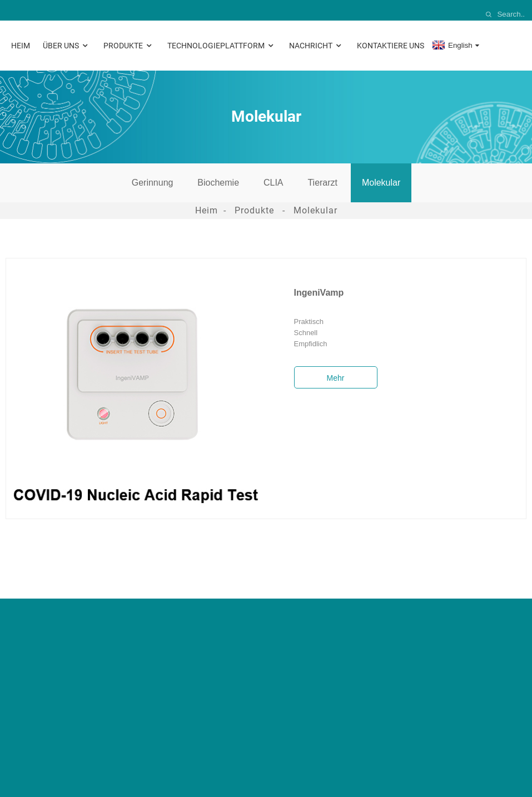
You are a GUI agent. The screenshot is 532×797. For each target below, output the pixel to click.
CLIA (274, 183)
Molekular (381, 183)
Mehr (336, 378)
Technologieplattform (222, 46)
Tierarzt (322, 183)
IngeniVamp (319, 293)
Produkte (129, 46)
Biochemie (218, 183)
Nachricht (316, 46)
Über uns (66, 46)
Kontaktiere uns (391, 46)
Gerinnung (153, 183)
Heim (21, 46)
